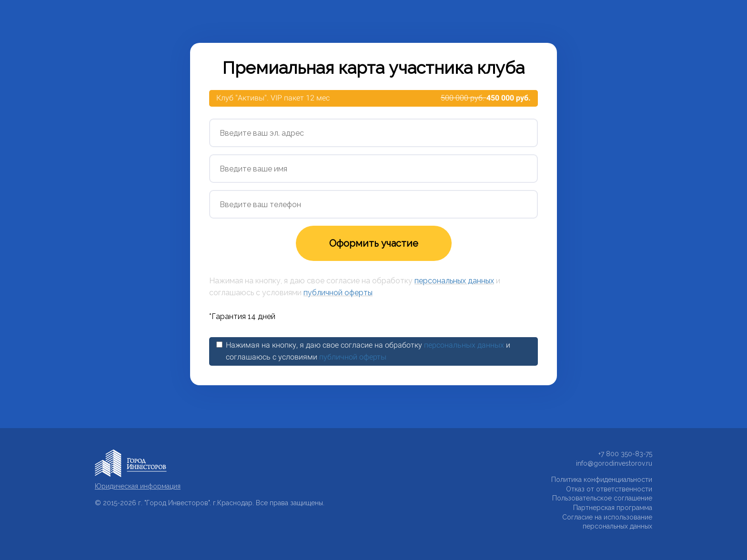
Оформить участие (374, 243)
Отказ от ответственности (609, 489)
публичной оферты (338, 293)
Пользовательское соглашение (602, 498)
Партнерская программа (613, 508)
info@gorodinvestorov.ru (614, 463)
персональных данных (454, 281)
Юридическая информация (138, 486)
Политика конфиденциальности (602, 480)
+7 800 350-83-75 (625, 454)
